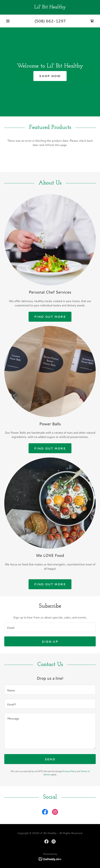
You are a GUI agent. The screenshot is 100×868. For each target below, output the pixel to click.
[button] (8, 21)
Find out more (50, 317)
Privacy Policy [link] (69, 771)
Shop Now (50, 76)
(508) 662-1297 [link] (50, 21)
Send (50, 759)
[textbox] (50, 627)
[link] (50, 7)
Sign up (50, 641)
